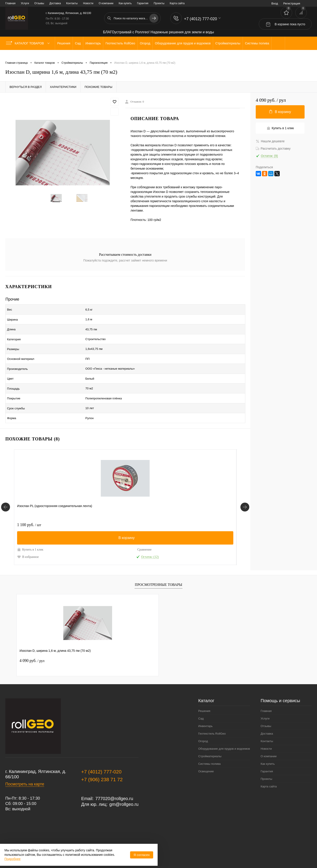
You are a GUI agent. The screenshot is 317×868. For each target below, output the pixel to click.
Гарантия (143, 3)
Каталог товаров (29, 43)
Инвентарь (205, 700)
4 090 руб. (32, 635)
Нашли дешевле (270, 141)
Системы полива (209, 738)
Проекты (159, 3)
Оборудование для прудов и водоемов (224, 723)
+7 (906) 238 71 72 (102, 754)
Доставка (55, 3)
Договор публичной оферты (31, 836)
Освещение (206, 746)
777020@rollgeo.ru (114, 773)
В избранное (28, 531)
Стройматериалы (210, 730)
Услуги (25, 3)
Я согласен (142, 855)
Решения (204, 685)
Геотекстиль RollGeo (212, 708)
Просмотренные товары (158, 559)
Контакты (72, 3)
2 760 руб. (178, 499)
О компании (106, 3)
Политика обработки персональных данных (46, 826)
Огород (203, 715)
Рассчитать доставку (273, 149)
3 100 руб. (104, 499)
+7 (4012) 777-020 (101, 746)
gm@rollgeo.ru (124, 779)
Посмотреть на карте (25, 758)
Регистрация (292, 3)
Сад (201, 693)
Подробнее (13, 859)
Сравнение (63, 524)
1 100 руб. (29, 499)
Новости (88, 3)
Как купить (125, 3)
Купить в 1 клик (30, 524)
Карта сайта (177, 3)
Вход (275, 3)
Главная (10, 3)
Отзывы (39, 3)
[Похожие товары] (6, 482)
